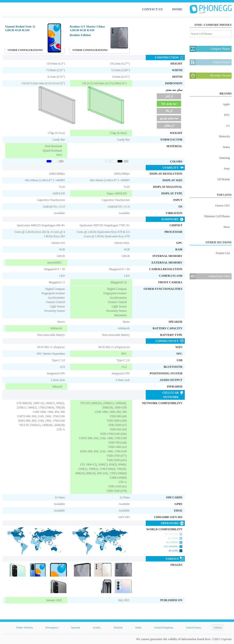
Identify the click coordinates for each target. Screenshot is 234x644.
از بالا (169, 111)
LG (228, 126)
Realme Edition (80, 35)
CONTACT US (152, 9)
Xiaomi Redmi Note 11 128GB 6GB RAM (20, 28)
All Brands (224, 179)
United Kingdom (164, 627)
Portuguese (52, 627)
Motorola (224, 136)
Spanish (75, 627)
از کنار (169, 96)
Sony (227, 169)
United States (194, 627)
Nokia (226, 147)
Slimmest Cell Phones (217, 216)
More (227, 227)
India (138, 627)
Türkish (118, 627)
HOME (177, 9)
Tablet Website (24, 627)
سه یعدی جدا (169, 104)
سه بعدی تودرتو (169, 118)
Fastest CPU (223, 206)
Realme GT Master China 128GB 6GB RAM (87, 28)
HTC (227, 115)
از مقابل (169, 125)
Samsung (224, 158)
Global (218, 627)
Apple (226, 104)
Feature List (223, 253)
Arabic (97, 627)
